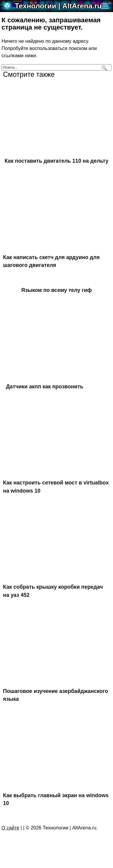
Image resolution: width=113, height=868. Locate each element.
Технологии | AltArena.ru (58, 6)
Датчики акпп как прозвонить (45, 387)
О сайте (10, 828)
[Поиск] (104, 67)
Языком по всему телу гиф (56, 290)
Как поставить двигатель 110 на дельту (56, 161)
